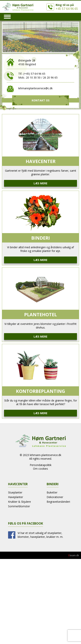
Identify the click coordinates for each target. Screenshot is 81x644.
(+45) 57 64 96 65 (34, 74)
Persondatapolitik (41, 465)
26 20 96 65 (50, 77)
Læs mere (40, 183)
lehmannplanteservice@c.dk (35, 88)
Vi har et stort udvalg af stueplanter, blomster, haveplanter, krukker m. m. (40, 535)
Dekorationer (55, 497)
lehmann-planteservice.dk (45, 455)
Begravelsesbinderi (58, 502)
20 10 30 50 (33, 77)
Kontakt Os (41, 100)
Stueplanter (15, 492)
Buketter (52, 492)
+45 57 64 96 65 (67, 9)
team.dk (74, 555)
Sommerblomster (19, 506)
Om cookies (40, 469)
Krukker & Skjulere (19, 502)
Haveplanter (16, 497)
